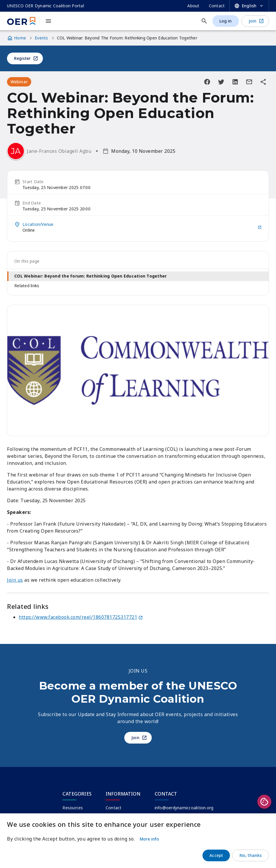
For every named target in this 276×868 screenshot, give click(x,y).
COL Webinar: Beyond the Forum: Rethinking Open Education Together (90, 276)
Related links (27, 286)
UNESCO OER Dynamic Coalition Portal (46, 6)
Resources (73, 808)
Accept (216, 855)
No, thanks (251, 855)
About (193, 6)
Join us (15, 580)
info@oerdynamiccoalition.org (184, 808)
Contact (217, 6)
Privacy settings (264, 802)
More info (150, 839)
